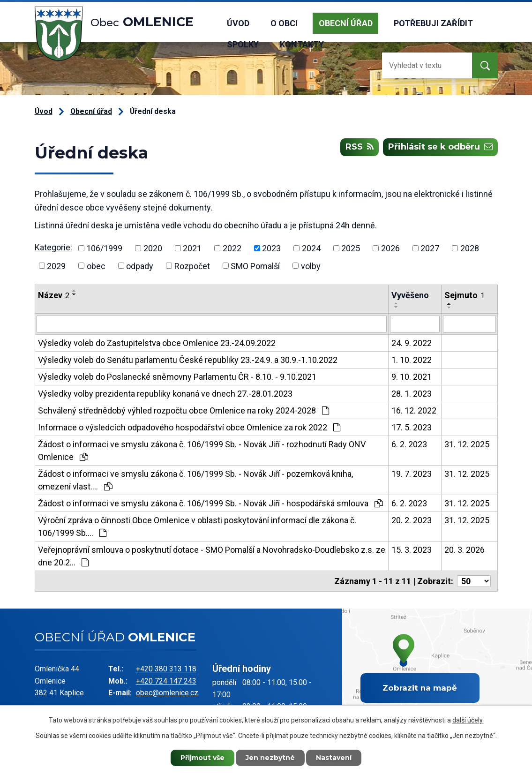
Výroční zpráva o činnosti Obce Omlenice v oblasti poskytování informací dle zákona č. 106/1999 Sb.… (197, 527)
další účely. (468, 720)
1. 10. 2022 (412, 360)
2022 (232, 248)
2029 (56, 266)
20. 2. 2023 (412, 520)
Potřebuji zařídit (433, 23)
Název (54, 295)
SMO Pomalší (255, 266)
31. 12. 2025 (467, 444)
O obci (284, 23)
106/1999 (104, 248)
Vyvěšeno (410, 295)
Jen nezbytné (270, 758)
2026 (390, 248)
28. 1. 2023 (412, 394)
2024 (311, 248)
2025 (351, 248)
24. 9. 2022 (412, 343)
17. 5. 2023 (412, 427)
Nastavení (334, 758)
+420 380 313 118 (166, 669)
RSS (360, 147)
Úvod (238, 23)
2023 (271, 248)
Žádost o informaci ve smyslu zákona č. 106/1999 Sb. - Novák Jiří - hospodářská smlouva (210, 503)
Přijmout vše (202, 758)
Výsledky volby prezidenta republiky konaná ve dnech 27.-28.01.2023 (165, 394)
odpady (140, 266)
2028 (470, 248)
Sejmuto (465, 295)
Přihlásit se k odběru (440, 147)
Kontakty (302, 44)
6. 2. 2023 (409, 444)
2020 (153, 248)
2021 (192, 248)
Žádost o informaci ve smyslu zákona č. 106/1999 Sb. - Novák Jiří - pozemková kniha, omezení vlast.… (195, 480)
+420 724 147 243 (166, 681)
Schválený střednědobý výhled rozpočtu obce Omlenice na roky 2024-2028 (184, 410)
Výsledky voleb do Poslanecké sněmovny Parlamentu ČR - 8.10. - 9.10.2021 (177, 377)
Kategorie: (53, 247)
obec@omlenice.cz (167, 693)
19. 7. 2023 (412, 474)
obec (96, 266)
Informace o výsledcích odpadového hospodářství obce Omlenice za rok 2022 (189, 427)
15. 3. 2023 (412, 550)
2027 (430, 248)
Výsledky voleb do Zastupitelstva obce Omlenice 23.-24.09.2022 (157, 343)
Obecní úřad (346, 23)
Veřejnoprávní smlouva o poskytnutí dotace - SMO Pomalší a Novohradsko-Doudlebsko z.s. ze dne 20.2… (212, 556)
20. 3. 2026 (465, 550)
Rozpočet (192, 266)
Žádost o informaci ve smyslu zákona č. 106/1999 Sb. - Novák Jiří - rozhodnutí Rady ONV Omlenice (202, 451)
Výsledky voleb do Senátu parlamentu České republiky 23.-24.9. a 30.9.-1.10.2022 (188, 360)
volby (311, 266)
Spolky (243, 44)
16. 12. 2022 (414, 410)
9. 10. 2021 (412, 377)
